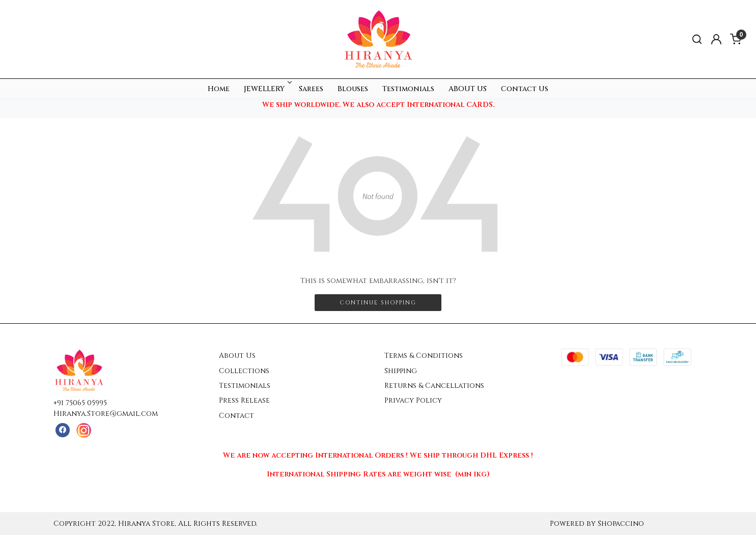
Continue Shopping (378, 303)
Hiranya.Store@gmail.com (106, 414)
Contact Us (525, 89)
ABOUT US (468, 89)
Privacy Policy (413, 400)
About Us (237, 356)
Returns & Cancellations (434, 386)
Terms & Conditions (424, 356)
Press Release (244, 400)
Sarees (311, 89)
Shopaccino (621, 524)
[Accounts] (716, 39)
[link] (697, 39)
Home (219, 89)
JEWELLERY (267, 89)
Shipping (401, 371)
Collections (244, 371)
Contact (236, 416)
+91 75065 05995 (80, 403)
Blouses (353, 89)
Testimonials (408, 89)
